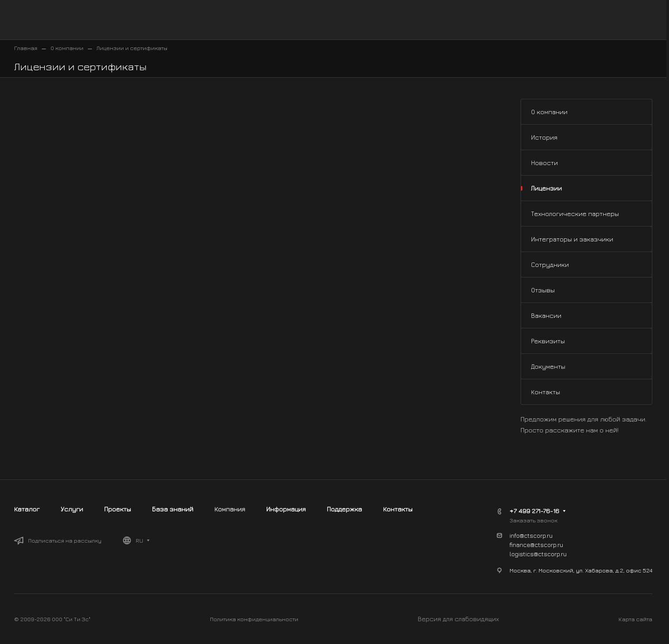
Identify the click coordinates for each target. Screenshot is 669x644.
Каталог (27, 509)
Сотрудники (550, 264)
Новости (544, 163)
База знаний (173, 509)
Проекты (118, 509)
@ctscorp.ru (550, 554)
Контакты (546, 392)
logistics (522, 554)
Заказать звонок (533, 520)
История (544, 137)
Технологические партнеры (575, 214)
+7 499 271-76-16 (534, 511)
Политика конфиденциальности (254, 619)
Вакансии (546, 315)
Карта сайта (635, 619)
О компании (549, 112)
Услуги (72, 509)
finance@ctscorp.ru (536, 545)
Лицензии (546, 188)
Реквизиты (548, 341)
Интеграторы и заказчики (572, 239)
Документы (548, 366)
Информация (286, 509)
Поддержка (344, 509)
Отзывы (543, 290)
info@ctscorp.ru (531, 535)
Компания (230, 509)
